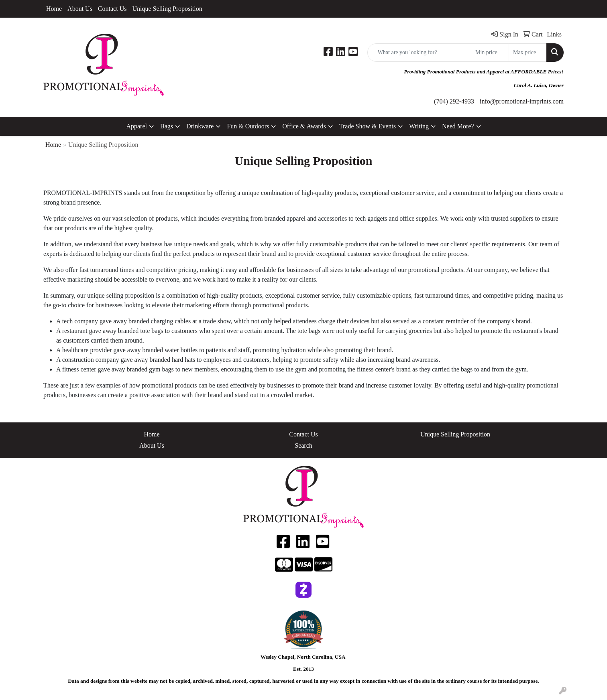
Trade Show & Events (368, 126)
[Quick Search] (419, 53)
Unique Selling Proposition (167, 9)
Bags (167, 126)
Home (54, 9)
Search (303, 445)
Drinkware (200, 126)
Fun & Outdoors (248, 126)
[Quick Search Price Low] (490, 53)
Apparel (136, 126)
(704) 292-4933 (454, 101)
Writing (419, 126)
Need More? (458, 126)
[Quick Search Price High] (528, 53)
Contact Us (112, 9)
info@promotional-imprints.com (522, 101)
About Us (80, 9)
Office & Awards (304, 126)
